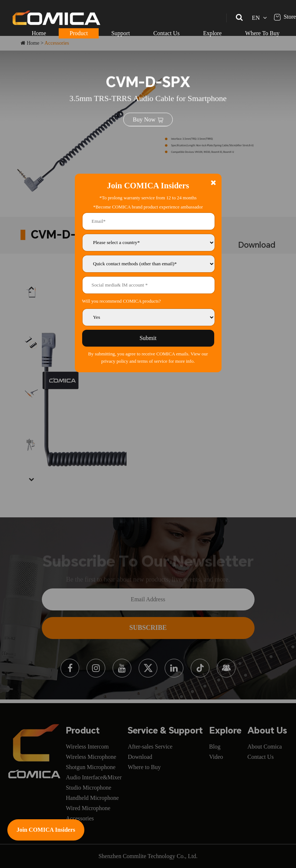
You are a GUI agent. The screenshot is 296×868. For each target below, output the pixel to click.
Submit (148, 338)
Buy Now (148, 119)
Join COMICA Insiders (46, 830)
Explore (213, 33)
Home (39, 33)
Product (79, 33)
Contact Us (167, 33)
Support (120, 33)
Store (285, 17)
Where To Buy (262, 33)
